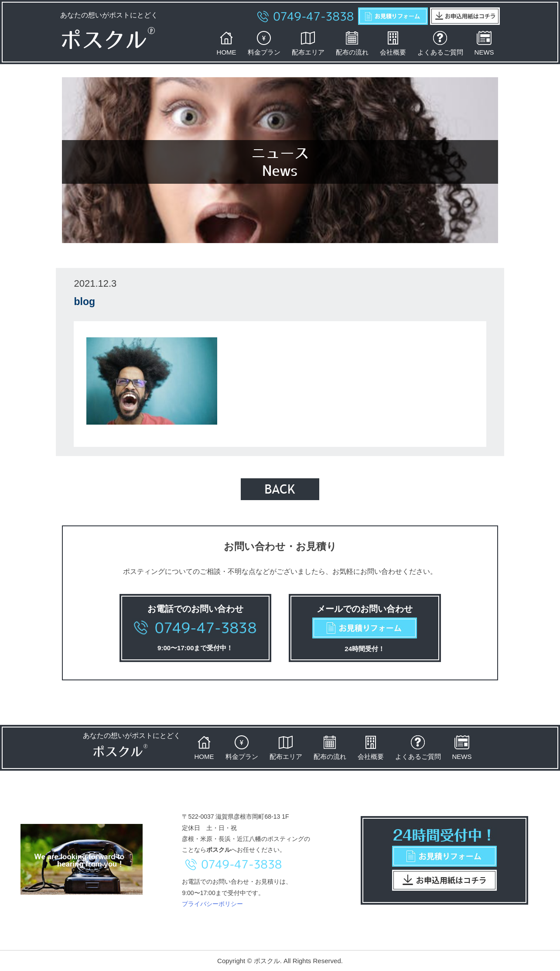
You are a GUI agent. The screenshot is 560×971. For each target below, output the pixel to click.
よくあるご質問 (440, 43)
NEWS (484, 43)
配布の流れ (352, 43)
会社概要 (393, 43)
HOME (227, 43)
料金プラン (264, 43)
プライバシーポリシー (212, 904)
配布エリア (308, 43)
